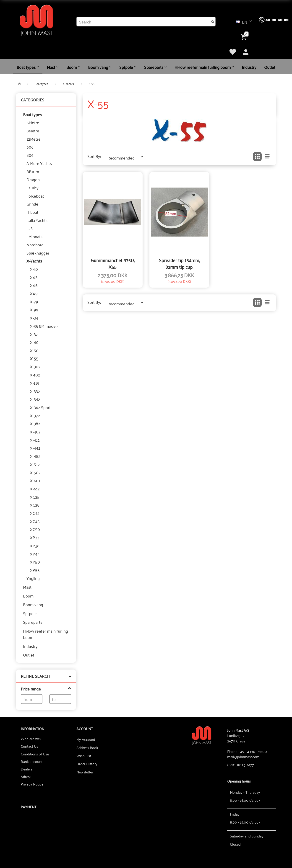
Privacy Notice (32, 784)
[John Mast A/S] (202, 735)
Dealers (27, 769)
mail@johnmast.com (243, 757)
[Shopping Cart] (245, 36)
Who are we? (31, 739)
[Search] (213, 22)
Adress (26, 776)
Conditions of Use (35, 754)
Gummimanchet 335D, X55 (113, 263)
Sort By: (94, 156)
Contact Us (29, 746)
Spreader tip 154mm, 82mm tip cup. (179, 263)
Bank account (32, 761)
